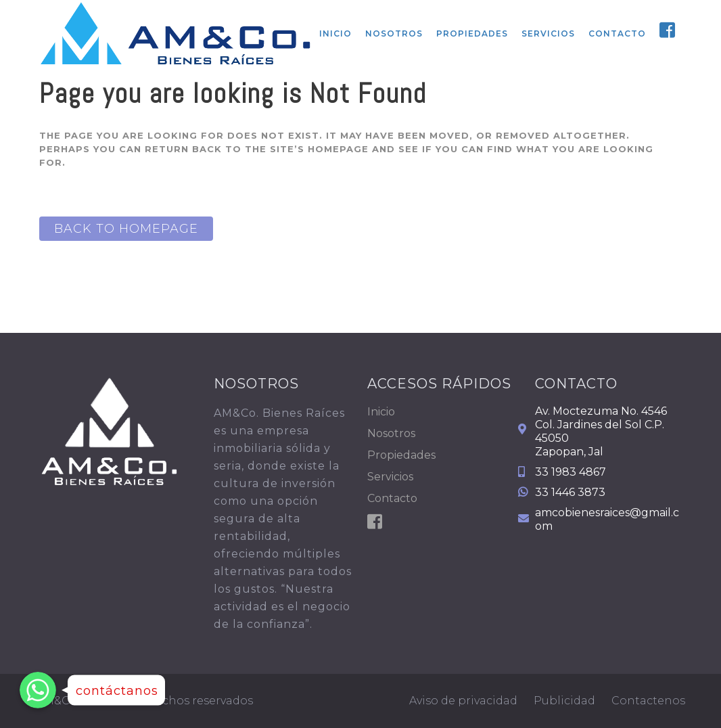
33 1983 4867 (571, 472)
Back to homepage (126, 229)
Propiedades (401, 455)
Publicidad (564, 701)
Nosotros (391, 433)
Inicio (381, 412)
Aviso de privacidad (463, 701)
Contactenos (648, 701)
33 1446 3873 (570, 492)
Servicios (390, 477)
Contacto (392, 498)
